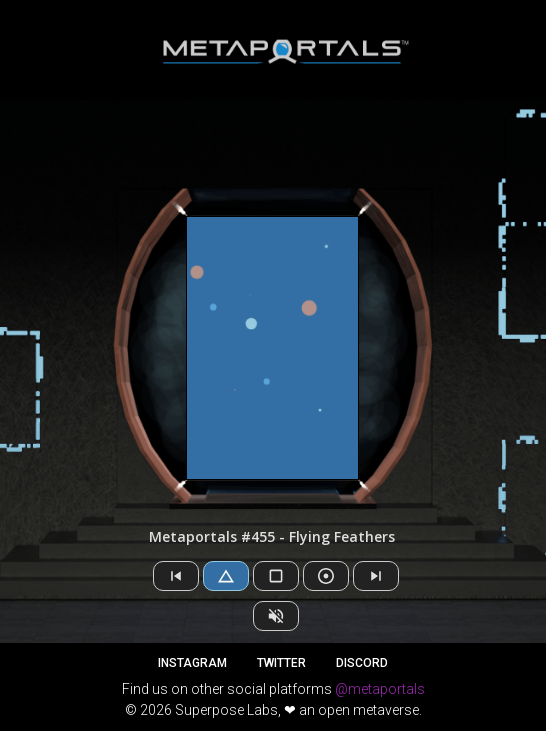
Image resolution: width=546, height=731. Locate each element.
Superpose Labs (226, 710)
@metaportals (380, 689)
